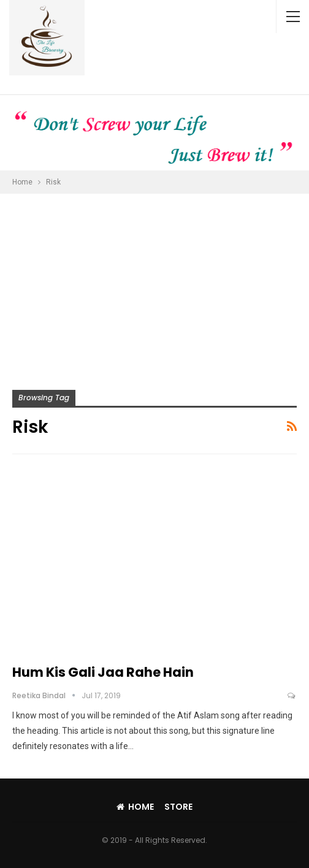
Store (178, 807)
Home (135, 807)
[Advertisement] (154, 286)
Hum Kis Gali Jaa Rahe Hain (103, 672)
